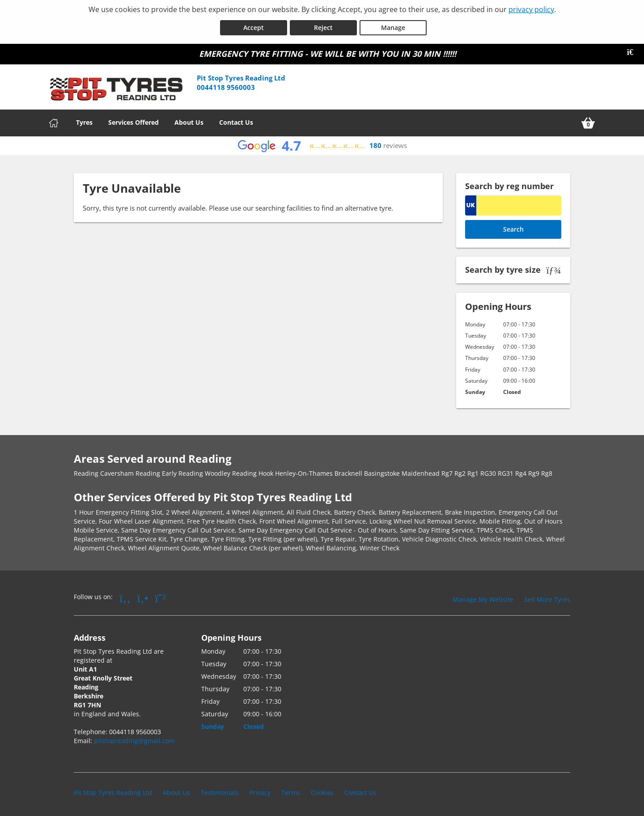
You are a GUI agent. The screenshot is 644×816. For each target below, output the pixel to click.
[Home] (54, 122)
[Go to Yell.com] (143, 596)
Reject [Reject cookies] (323, 26)
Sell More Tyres (547, 598)
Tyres (84, 121)
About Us (189, 121)
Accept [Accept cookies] (254, 26)
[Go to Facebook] (125, 596)
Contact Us (236, 121)
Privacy (260, 791)
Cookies (322, 791)
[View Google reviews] (322, 145)
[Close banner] (633, 51)
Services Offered (133, 121)
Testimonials (220, 791)
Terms (291, 791)
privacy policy (531, 9)
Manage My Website (483, 598)
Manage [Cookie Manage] (393, 26)
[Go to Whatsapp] (161, 596)
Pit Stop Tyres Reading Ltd (113, 791)
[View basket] (588, 122)
